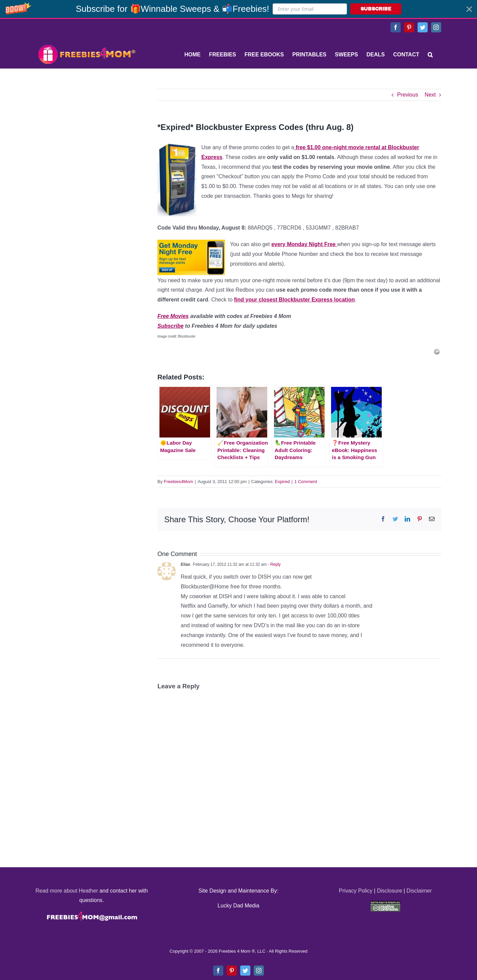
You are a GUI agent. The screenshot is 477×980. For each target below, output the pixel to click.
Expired (282, 482)
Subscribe (170, 326)
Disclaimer (419, 891)
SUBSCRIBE (376, 9)
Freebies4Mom (179, 482)
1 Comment (306, 482)
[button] (238, 9)
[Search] (430, 55)
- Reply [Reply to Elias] (274, 564)
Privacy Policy (356, 891)
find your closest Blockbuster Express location (294, 300)
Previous (407, 95)
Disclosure (390, 891)
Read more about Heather (67, 891)
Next (430, 95)
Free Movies (173, 316)
